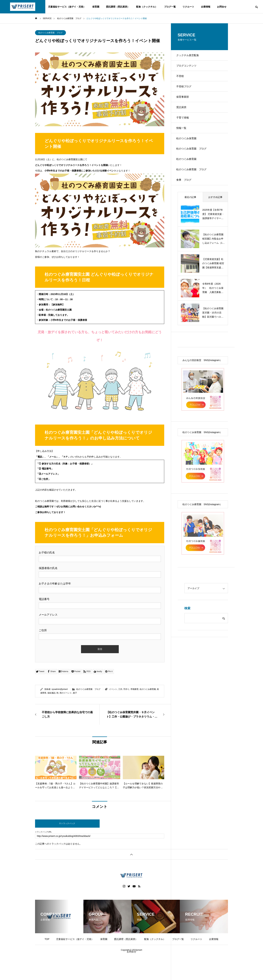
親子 (75, 693)
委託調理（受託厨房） (118, 7)
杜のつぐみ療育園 (148, 689)
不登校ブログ (186, 91)
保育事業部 (184, 103)
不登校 (182, 79)
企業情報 (206, 7)
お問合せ (222, 7)
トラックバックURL (43, 832)
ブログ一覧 (170, 7)
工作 (120, 689)
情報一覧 (183, 138)
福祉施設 (51, 693)
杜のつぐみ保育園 (188, 150)
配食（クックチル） (147, 7)
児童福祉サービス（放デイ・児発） (67, 7)
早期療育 (135, 689)
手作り (126, 689)
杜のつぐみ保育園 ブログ (194, 161)
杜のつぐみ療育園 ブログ (50, 33)
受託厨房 (183, 115)
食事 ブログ (186, 197)
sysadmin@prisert (60, 689)
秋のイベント (66, 693)
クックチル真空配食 (190, 56)
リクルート (188, 7)
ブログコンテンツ (188, 68)
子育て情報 (184, 126)
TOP (47, 939)
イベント (113, 689)
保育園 (96, 7)
